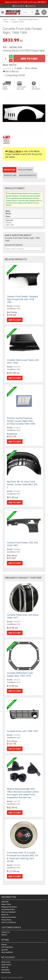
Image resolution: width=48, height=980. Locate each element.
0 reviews (18, 68)
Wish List (5, 967)
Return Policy (6, 904)
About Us (5, 915)
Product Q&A (10, 175)
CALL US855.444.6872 (36, 88)
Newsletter (5, 970)
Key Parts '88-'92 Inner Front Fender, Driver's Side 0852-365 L (22, 484)
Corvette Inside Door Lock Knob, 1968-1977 (23, 616)
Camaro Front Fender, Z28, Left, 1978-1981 (23, 544)
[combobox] (24, 249)
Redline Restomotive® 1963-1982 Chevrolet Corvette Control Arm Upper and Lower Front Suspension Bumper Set (23, 793)
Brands (4, 945)
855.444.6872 (18, 6)
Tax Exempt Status (8, 909)
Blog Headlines (7, 952)
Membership (6, 972)
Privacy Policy (6, 920)
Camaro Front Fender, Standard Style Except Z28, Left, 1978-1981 (22, 299)
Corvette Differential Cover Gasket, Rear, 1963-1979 (20, 674)
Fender (6, 22)
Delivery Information (9, 917)
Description (10, 170)
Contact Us (31, 6)
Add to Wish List (11, 71)
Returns (4, 935)
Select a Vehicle (15, 151)
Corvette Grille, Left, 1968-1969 (22, 731)
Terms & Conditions (9, 922)
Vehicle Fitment (25, 170)
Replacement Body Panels (28, 19)
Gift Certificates (7, 947)
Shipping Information (9, 907)
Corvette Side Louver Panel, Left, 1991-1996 (23, 361)
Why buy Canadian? (9, 912)
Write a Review (31, 68)
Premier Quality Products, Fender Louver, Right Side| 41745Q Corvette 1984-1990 (21, 421)
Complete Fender (18, 22)
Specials (5, 950)
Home (5, 19)
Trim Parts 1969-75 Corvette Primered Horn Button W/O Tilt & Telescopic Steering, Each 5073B (22, 857)
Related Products (28, 175)
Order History (6, 965)
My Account (6, 962)
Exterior (13, 19)
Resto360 (5, 902)
